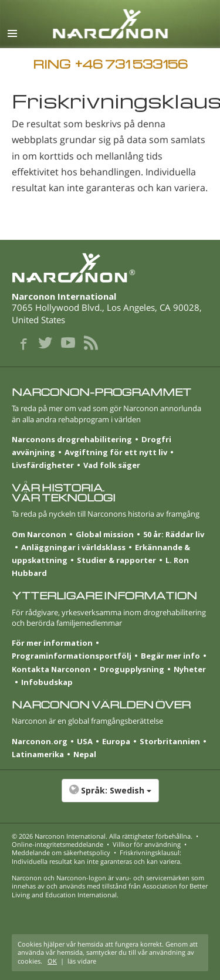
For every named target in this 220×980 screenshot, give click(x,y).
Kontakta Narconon (51, 669)
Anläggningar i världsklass (73, 547)
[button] (110, 796)
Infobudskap (47, 682)
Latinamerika (38, 754)
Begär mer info (170, 656)
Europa (116, 741)
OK (52, 961)
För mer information (52, 643)
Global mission (105, 534)
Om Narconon (39, 534)
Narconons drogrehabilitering (72, 439)
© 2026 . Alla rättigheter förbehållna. (102, 836)
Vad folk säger (112, 465)
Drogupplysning (132, 669)
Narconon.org (40, 741)
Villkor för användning (147, 844)
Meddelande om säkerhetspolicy (61, 852)
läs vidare (82, 961)
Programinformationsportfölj (72, 656)
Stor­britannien (170, 741)
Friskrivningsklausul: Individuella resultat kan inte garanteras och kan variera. (97, 857)
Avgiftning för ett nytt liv (116, 452)
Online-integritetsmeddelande (57, 844)
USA (85, 741)
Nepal (85, 754)
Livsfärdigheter (43, 465)
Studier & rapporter (116, 560)
